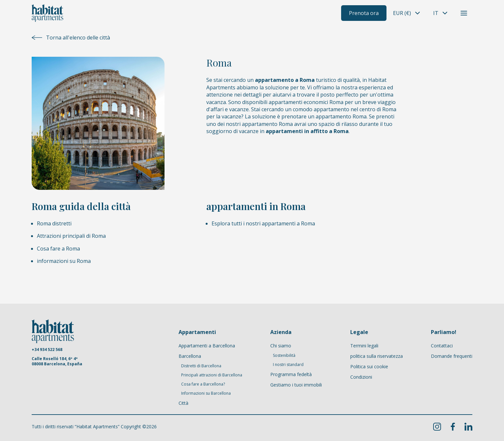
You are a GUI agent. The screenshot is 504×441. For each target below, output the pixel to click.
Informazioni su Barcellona (206, 393)
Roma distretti (54, 223)
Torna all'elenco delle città (71, 38)
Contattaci (442, 346)
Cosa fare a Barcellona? (203, 384)
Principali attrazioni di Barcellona (212, 375)
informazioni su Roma (64, 261)
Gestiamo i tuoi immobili (296, 385)
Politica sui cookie (369, 366)
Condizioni (361, 377)
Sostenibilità (284, 356)
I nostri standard (288, 365)
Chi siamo (281, 346)
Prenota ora (364, 13)
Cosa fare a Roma (58, 249)
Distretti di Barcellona (201, 366)
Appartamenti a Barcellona (207, 346)
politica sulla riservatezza (377, 356)
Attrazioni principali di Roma (71, 236)
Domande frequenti (452, 356)
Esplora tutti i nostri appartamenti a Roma (263, 223)
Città (183, 403)
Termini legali (364, 346)
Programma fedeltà (291, 374)
